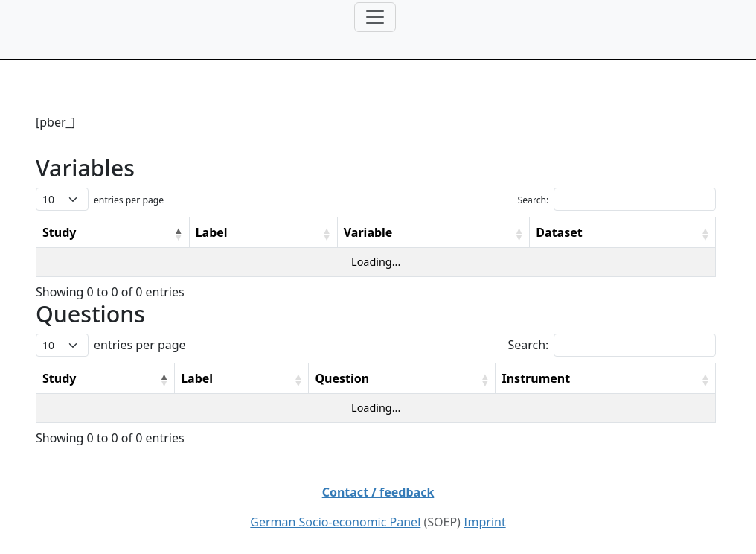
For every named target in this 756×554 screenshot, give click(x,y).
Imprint (485, 522)
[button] (179, 234)
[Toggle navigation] (375, 17)
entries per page (129, 200)
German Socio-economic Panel (335, 522)
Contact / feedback (378, 492)
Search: (534, 200)
